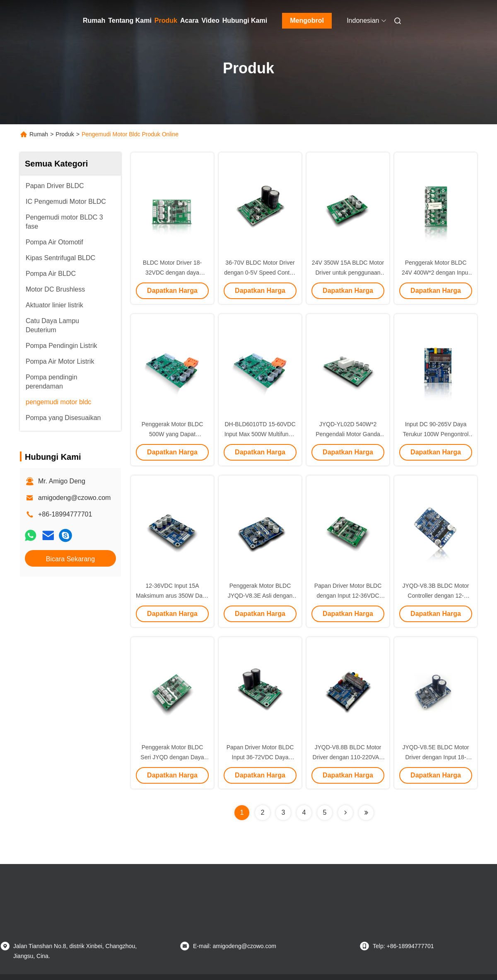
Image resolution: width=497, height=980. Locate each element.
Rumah (94, 21)
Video (210, 21)
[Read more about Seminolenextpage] (345, 813)
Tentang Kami (130, 21)
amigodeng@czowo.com (74, 498)
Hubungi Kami (245, 21)
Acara (189, 21)
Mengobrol (307, 21)
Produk (166, 21)
